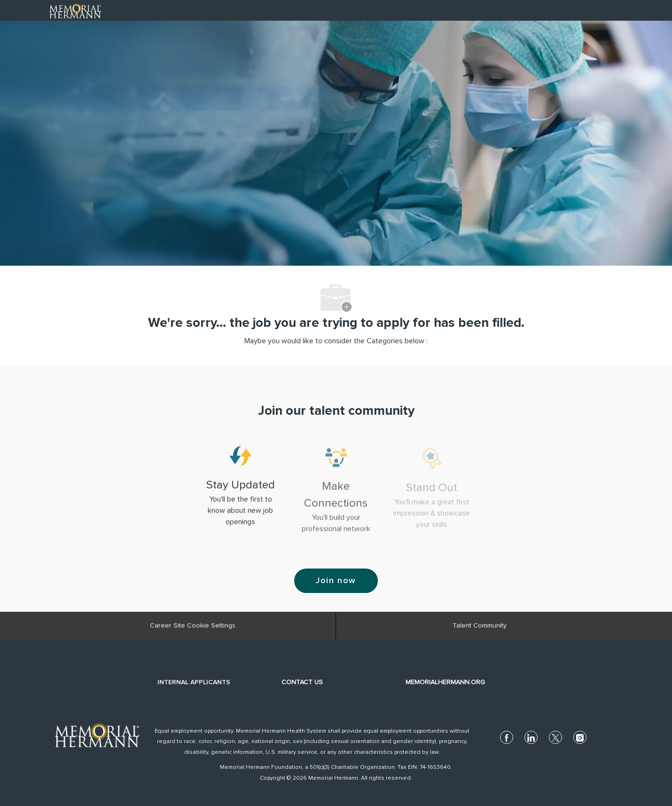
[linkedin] (531, 737)
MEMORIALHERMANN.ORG (445, 682)
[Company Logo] (75, 10)
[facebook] (507, 737)
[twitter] (555, 737)
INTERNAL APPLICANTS (194, 682)
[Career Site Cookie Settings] (193, 630)
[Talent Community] (480, 630)
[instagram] (580, 737)
